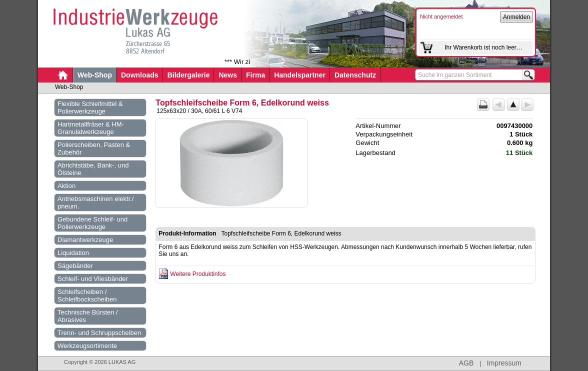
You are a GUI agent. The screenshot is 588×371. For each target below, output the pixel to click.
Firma (255, 75)
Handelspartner (300, 75)
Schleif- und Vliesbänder (93, 279)
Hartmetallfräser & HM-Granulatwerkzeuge (91, 128)
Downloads (140, 75)
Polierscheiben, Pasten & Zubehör (94, 148)
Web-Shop (95, 75)
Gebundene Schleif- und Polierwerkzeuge (92, 223)
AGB (466, 363)
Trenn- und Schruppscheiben (99, 333)
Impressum (504, 363)
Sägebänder (75, 266)
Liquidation (73, 253)
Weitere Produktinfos (198, 274)
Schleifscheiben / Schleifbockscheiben (87, 295)
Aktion (66, 186)
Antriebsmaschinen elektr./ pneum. (95, 202)
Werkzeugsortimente (87, 346)
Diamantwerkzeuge (85, 240)
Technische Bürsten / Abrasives (88, 316)
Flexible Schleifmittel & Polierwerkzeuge (90, 107)
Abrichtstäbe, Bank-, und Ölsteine (93, 169)
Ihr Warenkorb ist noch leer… (483, 47)
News (228, 75)
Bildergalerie (189, 75)
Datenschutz (355, 75)
